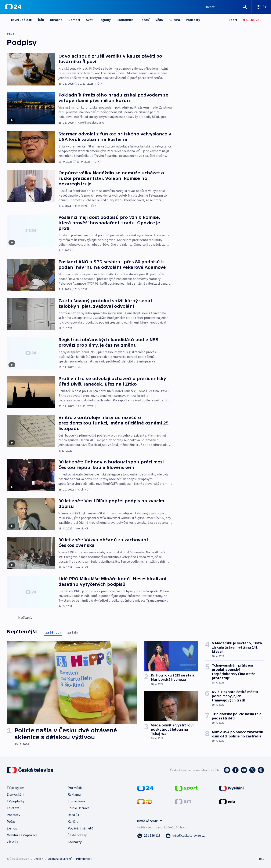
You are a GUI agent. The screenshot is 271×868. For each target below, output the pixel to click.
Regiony (105, 20)
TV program (15, 788)
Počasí (144, 20)
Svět (89, 20)
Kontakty (75, 842)
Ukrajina (56, 20)
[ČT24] (13, 7)
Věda (159, 20)
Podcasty (193, 20)
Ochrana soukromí (60, 859)
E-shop (12, 828)
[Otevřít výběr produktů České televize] (261, 7)
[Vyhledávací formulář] (226, 7)
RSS (262, 859)
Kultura (174, 20)
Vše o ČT (13, 842)
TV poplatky (16, 801)
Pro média (75, 788)
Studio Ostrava (78, 808)
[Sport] (233, 20)
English (38, 859)
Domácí (74, 20)
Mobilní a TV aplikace (22, 835)
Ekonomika (125, 20)
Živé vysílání (15, 794)
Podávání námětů (80, 828)
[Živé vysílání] (252, 20)
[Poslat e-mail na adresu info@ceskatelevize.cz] (185, 835)
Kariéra (73, 821)
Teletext (13, 808)
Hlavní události (21, 20)
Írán (41, 20)
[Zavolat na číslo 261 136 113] (149, 835)
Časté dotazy (77, 835)
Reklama (74, 794)
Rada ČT (74, 815)
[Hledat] (245, 7)
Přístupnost (84, 859)
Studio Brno (76, 801)
